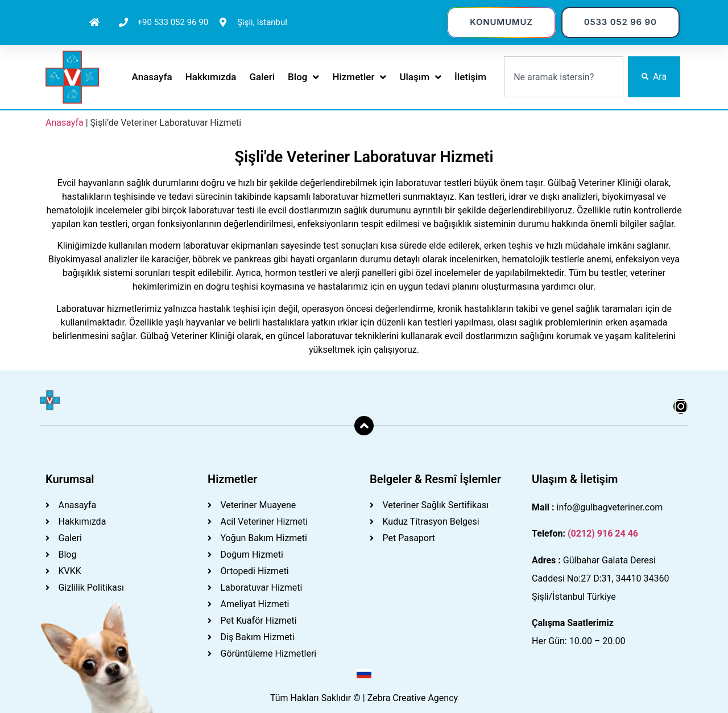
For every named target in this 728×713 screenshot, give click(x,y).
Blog (303, 77)
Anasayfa (152, 77)
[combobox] (564, 77)
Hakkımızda (211, 77)
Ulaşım (420, 77)
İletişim (470, 77)
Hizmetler (359, 77)
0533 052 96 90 (621, 22)
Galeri (262, 77)
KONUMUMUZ (501, 22)
